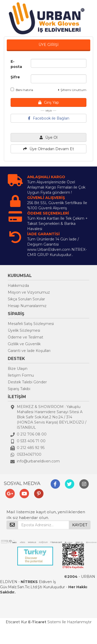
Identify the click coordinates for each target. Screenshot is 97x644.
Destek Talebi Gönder (27, 382)
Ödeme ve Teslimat (25, 337)
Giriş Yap (49, 102)
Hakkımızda (18, 286)
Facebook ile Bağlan (49, 118)
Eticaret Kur (16, 622)
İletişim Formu (21, 375)
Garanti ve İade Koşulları (29, 351)
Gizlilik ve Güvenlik (24, 344)
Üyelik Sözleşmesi (24, 330)
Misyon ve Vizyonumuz (29, 292)
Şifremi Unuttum (72, 90)
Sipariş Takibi (19, 389)
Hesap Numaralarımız (27, 306)
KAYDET (80, 525)
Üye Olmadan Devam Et (49, 149)
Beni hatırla (22, 90)
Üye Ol (48, 137)
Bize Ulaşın (18, 369)
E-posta (16, 64)
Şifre (15, 77)
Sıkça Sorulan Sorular (26, 299)
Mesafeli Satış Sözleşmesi (31, 324)
